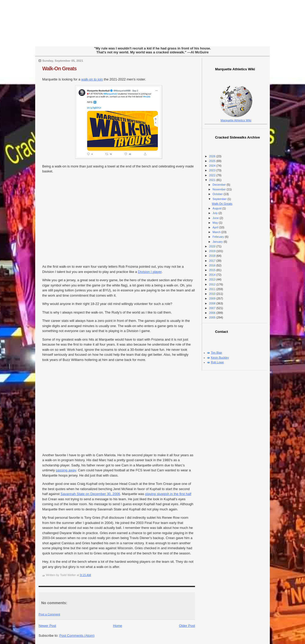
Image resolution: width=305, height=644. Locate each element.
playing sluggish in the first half (168, 494)
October (218, 194)
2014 (213, 275)
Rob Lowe (217, 362)
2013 (213, 279)
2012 (213, 284)
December (219, 185)
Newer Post (47, 626)
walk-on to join (92, 79)
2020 (213, 246)
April (216, 227)
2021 (213, 180)
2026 (213, 156)
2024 (213, 166)
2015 (213, 270)
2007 (213, 308)
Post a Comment (49, 614)
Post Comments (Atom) (77, 636)
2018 (213, 256)
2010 (213, 294)
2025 (213, 161)
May (216, 223)
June (216, 218)
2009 (213, 298)
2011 (213, 289)
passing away (66, 470)
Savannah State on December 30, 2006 (90, 494)
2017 (213, 261)
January (218, 242)
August (217, 208)
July (215, 213)
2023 (213, 170)
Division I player (150, 272)
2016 (213, 265)
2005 (213, 317)
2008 (213, 303)
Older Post (187, 626)
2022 (213, 175)
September (220, 199)
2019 (213, 251)
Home (118, 626)
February (219, 237)
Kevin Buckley (220, 358)
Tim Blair (216, 353)
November (219, 189)
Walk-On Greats (59, 68)
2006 (213, 313)
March (217, 232)
